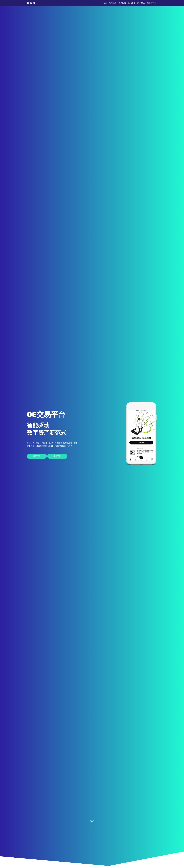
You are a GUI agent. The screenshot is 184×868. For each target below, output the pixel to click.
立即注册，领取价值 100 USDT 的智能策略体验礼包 (50, 446)
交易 (105, 3)
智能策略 (113, 3)
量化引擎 (132, 3)
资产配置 (122, 3)
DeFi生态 (141, 3)
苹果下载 (37, 456)
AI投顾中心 (151, 3)
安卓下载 (57, 456)
